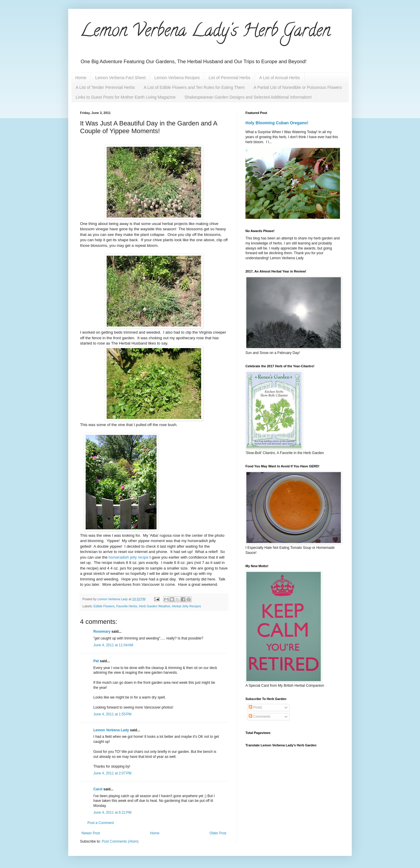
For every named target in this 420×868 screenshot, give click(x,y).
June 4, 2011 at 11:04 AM (113, 645)
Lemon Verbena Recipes (177, 78)
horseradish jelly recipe (128, 557)
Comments (259, 717)
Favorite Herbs (127, 606)
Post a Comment (101, 823)
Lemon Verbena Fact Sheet (120, 78)
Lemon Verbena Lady (111, 730)
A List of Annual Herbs (280, 78)
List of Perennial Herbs (229, 78)
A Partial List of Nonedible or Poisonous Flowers (298, 87)
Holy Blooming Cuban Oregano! (277, 123)
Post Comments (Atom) (120, 841)
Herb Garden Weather (154, 606)
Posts (255, 707)
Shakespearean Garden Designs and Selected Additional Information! (248, 97)
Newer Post (91, 833)
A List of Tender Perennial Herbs (105, 87)
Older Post (218, 833)
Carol (98, 789)
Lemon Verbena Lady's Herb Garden (205, 32)
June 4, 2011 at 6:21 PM (112, 812)
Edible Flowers (104, 606)
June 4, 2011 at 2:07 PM (112, 773)
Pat (96, 661)
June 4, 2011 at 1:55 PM (112, 714)
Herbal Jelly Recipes (186, 606)
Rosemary (102, 632)
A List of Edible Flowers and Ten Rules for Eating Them (194, 87)
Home (81, 78)
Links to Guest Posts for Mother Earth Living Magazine (126, 97)
